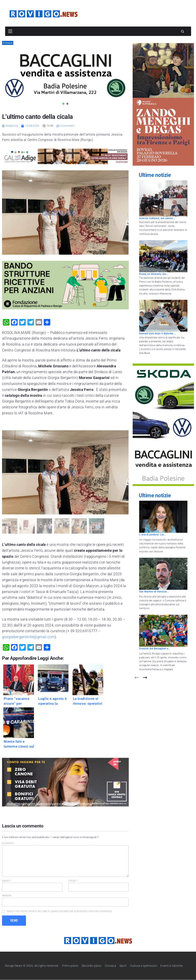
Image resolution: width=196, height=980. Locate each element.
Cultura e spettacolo (144, 966)
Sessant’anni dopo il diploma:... (157, 333)
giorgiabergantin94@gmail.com (28, 637)
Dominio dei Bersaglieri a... (155, 649)
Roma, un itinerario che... (154, 274)
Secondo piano (92, 966)
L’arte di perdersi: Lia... (152, 535)
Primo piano (70, 966)
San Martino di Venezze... (154, 592)
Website (7, 895)
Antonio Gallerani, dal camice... (157, 218)
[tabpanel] (65, 75)
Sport (123, 966)
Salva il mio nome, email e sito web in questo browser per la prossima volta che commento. (60, 911)
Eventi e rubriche (171, 966)
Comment (8, 843)
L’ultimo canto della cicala (37, 117)
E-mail (73, 881)
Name (6, 881)
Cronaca (8, 43)
